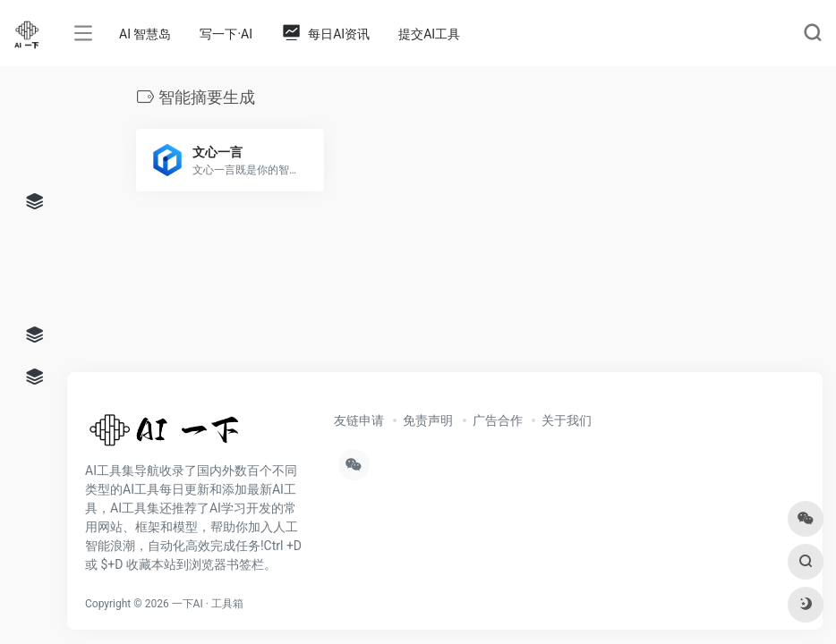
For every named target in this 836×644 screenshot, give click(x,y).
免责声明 (428, 420)
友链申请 (359, 420)
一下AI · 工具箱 (208, 604)
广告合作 (498, 420)
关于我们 (567, 420)
